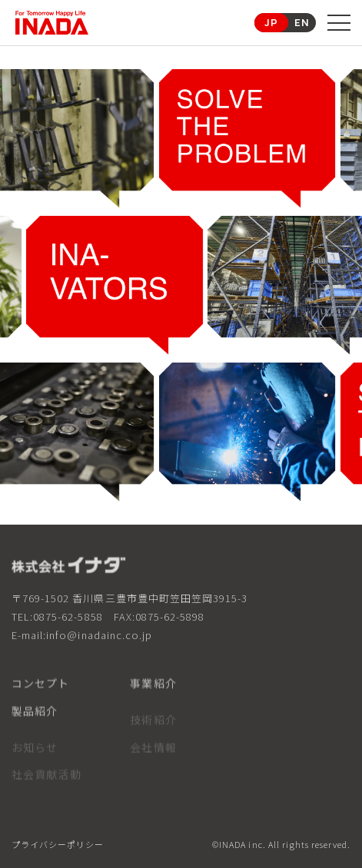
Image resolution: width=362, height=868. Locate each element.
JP (271, 22)
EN (302, 22)
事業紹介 (153, 689)
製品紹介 (35, 717)
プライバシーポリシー (58, 845)
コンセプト (41, 689)
